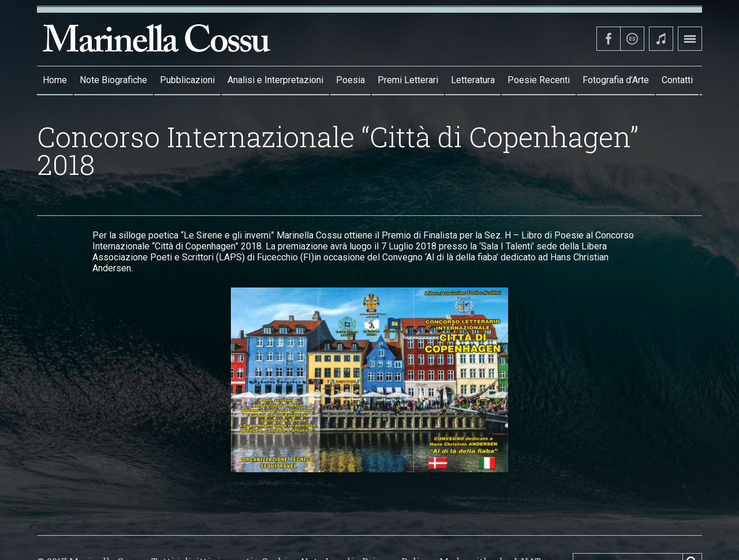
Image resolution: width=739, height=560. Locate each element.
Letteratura (473, 80)
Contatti (677, 80)
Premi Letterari (408, 80)
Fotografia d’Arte (616, 80)
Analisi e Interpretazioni (275, 80)
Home (55, 80)
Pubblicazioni (187, 80)
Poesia (350, 80)
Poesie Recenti (539, 80)
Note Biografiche (113, 80)
